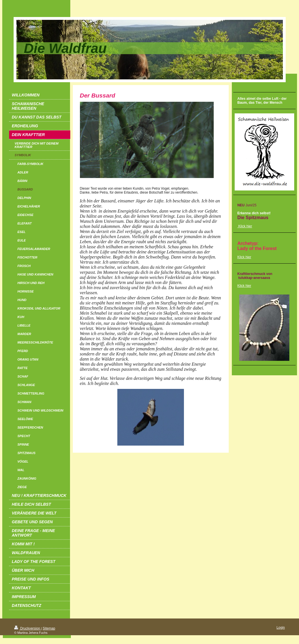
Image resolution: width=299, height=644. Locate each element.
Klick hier (244, 257)
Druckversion (28, 628)
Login (281, 628)
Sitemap (49, 628)
